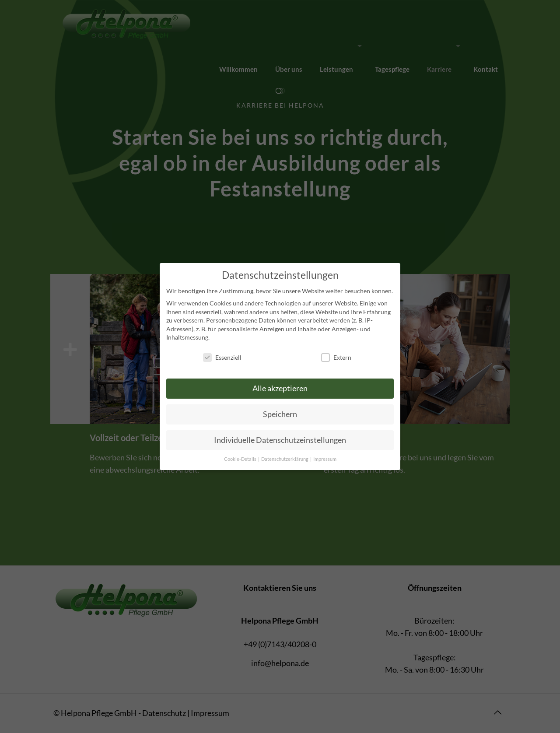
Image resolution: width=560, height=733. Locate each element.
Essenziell (222, 357)
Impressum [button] (325, 459)
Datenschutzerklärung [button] (285, 459)
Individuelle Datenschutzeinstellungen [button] (280, 440)
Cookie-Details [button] (241, 459)
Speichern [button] (280, 414)
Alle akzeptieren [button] (280, 388)
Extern (336, 357)
